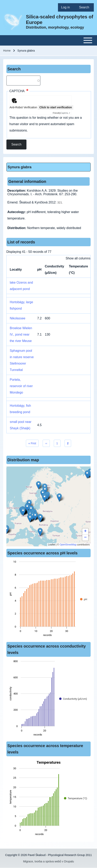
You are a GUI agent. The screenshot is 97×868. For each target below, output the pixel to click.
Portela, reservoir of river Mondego (21, 386)
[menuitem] (67, 7)
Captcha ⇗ (61, 113)
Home (7, 51)
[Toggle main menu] (48, 40)
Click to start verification (55, 107)
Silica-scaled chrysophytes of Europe (59, 19)
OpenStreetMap (68, 545)
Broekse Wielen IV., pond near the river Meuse (21, 334)
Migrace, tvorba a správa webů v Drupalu (48, 861)
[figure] (48, 600)
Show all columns (78, 258)
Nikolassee (18, 318)
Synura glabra (20, 167)
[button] (39, 485)
